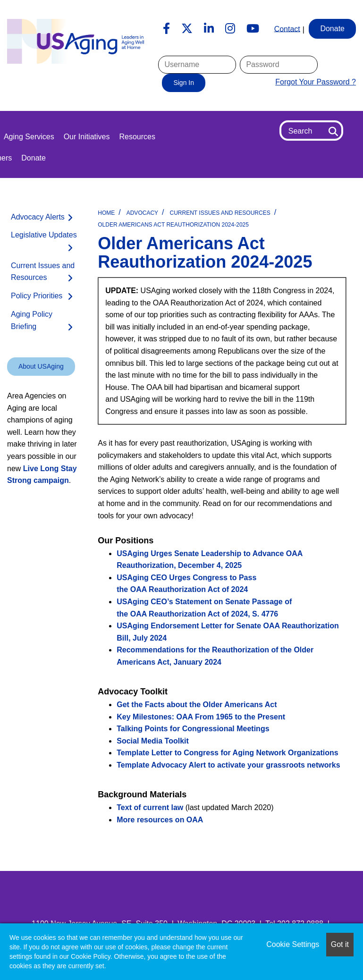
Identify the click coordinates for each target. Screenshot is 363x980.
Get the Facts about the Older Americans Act (197, 705)
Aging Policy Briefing (32, 320)
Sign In (184, 83)
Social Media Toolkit (153, 741)
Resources (137, 137)
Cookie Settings (293, 944)
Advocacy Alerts (38, 217)
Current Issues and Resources (220, 213)
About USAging (41, 366)
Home (106, 213)
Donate (34, 158)
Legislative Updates (44, 235)
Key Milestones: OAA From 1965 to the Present (201, 717)
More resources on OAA (160, 820)
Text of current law (150, 807)
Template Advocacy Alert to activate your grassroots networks (228, 765)
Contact (287, 29)
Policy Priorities (37, 296)
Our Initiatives (87, 137)
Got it (340, 944)
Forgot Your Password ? (316, 82)
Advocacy (142, 213)
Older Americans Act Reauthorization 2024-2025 (173, 225)
